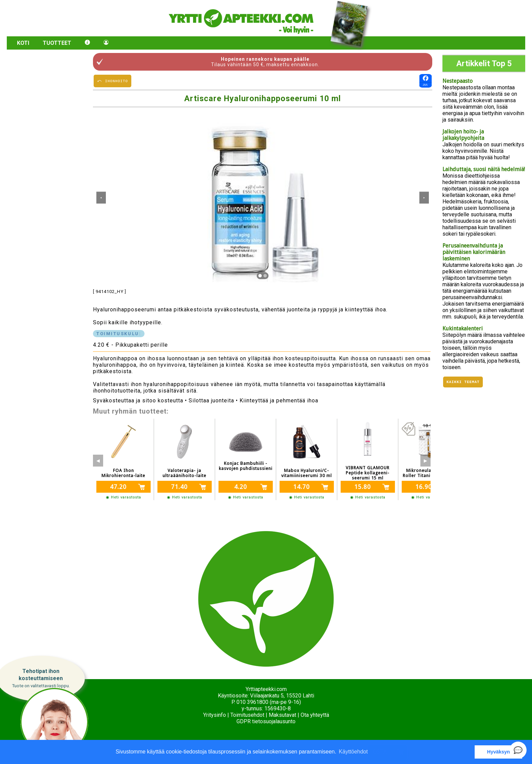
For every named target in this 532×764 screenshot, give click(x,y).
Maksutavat (282, 715)
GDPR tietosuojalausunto (266, 721)
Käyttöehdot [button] (353, 752)
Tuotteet (57, 43)
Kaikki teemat (463, 383)
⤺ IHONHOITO (112, 81)
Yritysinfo (215, 715)
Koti (23, 43)
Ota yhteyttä (315, 715)
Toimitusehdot (247, 715)
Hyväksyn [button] (499, 752)
